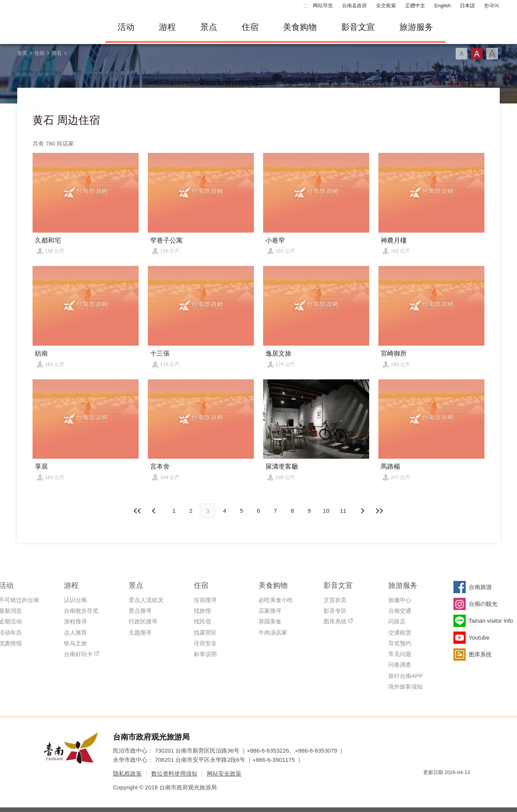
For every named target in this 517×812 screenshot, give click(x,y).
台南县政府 (354, 6)
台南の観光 (483, 604)
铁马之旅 (75, 643)
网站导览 (323, 6)
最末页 (379, 511)
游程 (167, 27)
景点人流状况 (146, 600)
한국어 (492, 6)
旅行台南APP (406, 676)
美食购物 (300, 27)
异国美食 (270, 621)
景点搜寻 (140, 611)
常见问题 (400, 654)
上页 (362, 511)
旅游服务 (416, 27)
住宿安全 (205, 643)
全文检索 (386, 6)
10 (326, 511)
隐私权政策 (127, 773)
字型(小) (461, 54)
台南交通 (400, 611)
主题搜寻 (140, 632)
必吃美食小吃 (276, 600)
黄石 (57, 53)
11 (343, 511)
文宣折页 (335, 600)
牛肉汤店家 (273, 632)
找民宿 (202, 621)
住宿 (250, 27)
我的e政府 (429, 786)
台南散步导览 (81, 611)
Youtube (479, 637)
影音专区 (335, 611)
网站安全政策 (224, 773)
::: (306, 6)
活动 (126, 27)
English (443, 6)
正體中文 (415, 6)
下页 (155, 511)
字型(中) (477, 54)
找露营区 (205, 632)
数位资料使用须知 (174, 773)
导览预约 (400, 643)
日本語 (467, 6)
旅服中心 (400, 600)
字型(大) (492, 54)
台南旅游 (480, 587)
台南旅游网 (56, 27)
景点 (209, 27)
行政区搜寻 (143, 621)
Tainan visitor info (491, 621)
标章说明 (205, 654)
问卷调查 (400, 665)
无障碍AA (456, 786)
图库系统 (335, 621)
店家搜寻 (270, 611)
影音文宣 (358, 27)
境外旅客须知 (406, 687)
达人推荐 (75, 632)
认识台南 (75, 600)
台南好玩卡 (78, 654)
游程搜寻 (75, 621)
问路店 (397, 621)
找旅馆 (202, 611)
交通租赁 (400, 632)
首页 (22, 53)
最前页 (138, 511)
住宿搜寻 (205, 600)
